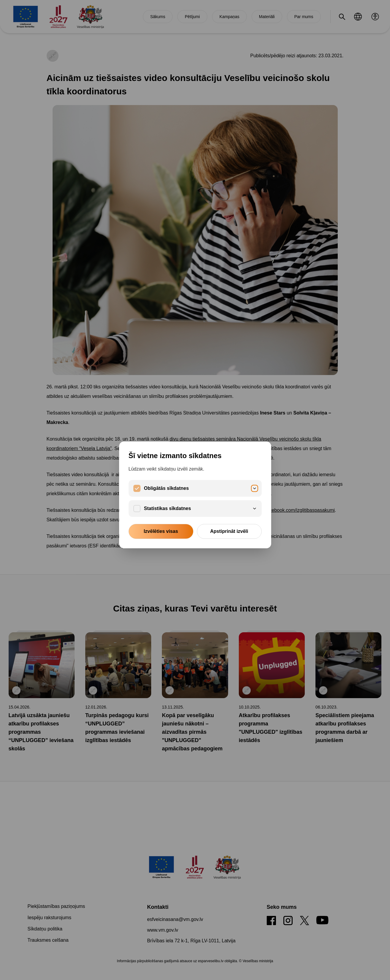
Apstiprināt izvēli (229, 531)
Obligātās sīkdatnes (200, 488)
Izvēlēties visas (161, 531)
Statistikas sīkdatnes (200, 508)
